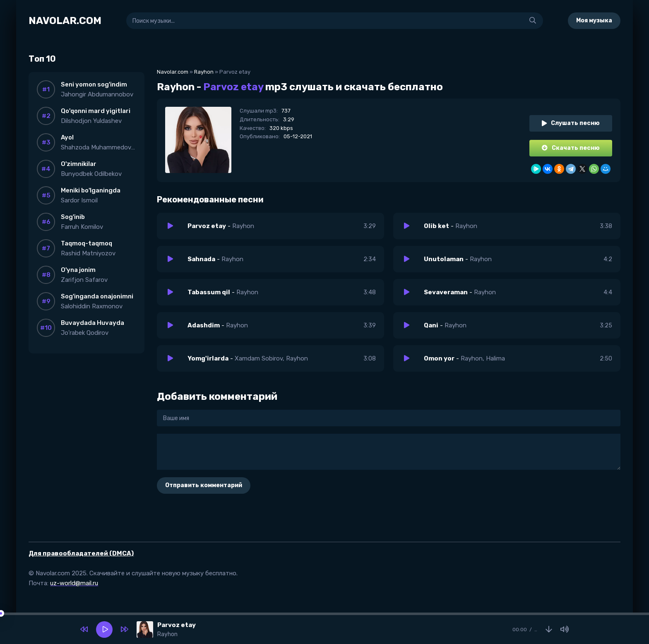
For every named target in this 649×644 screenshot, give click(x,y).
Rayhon (204, 72)
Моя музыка (594, 20)
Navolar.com (173, 72)
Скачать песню (571, 148)
